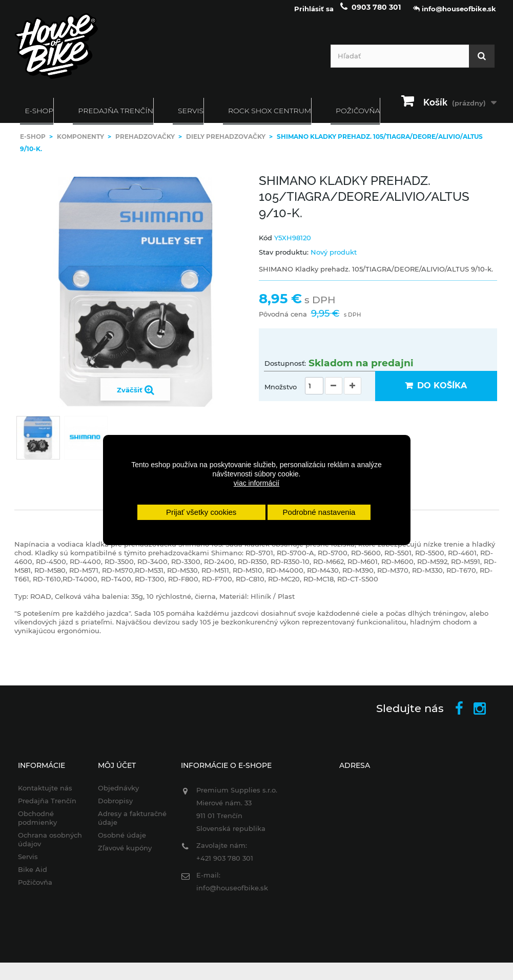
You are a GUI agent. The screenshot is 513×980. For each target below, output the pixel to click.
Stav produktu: (284, 259)
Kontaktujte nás (45, 795)
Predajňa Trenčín (116, 118)
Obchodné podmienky (37, 825)
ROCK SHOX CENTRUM (270, 118)
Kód (265, 245)
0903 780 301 (376, 14)
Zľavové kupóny (125, 855)
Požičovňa (35, 889)
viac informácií (256, 483)
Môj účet (117, 773)
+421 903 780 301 (225, 865)
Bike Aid (33, 877)
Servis (191, 118)
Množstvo (281, 394)
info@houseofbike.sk (232, 895)
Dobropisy (115, 808)
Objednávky (118, 795)
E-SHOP (39, 118)
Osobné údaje (122, 842)
